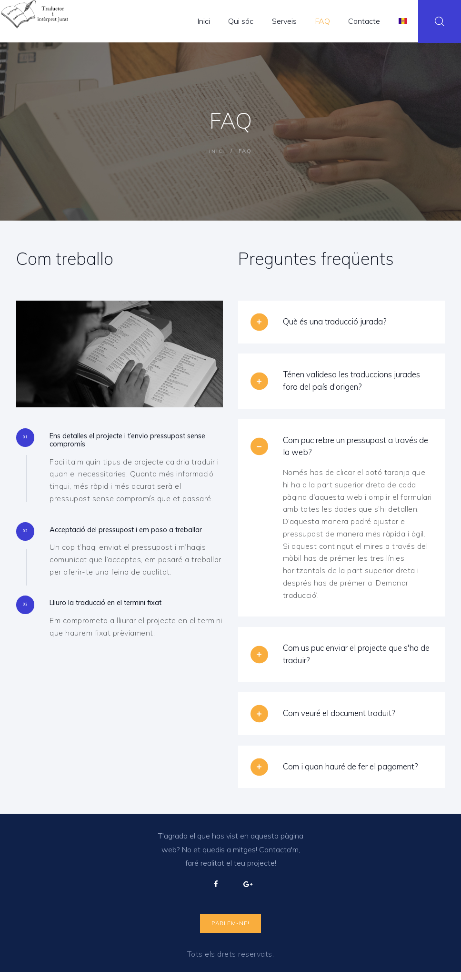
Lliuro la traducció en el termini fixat (115, 617)
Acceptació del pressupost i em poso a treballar (120, 537)
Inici (217, 151)
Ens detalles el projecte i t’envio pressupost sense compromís (128, 441)
